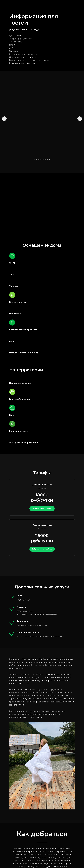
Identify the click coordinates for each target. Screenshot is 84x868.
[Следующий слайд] (80, 119)
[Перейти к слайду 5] (42, 159)
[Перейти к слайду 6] (44, 159)
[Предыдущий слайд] (4, 119)
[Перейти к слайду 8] (48, 159)
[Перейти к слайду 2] (36, 159)
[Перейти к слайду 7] (46, 159)
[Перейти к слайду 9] (50, 159)
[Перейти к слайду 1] (34, 159)
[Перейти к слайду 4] (40, 159)
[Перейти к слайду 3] (38, 159)
